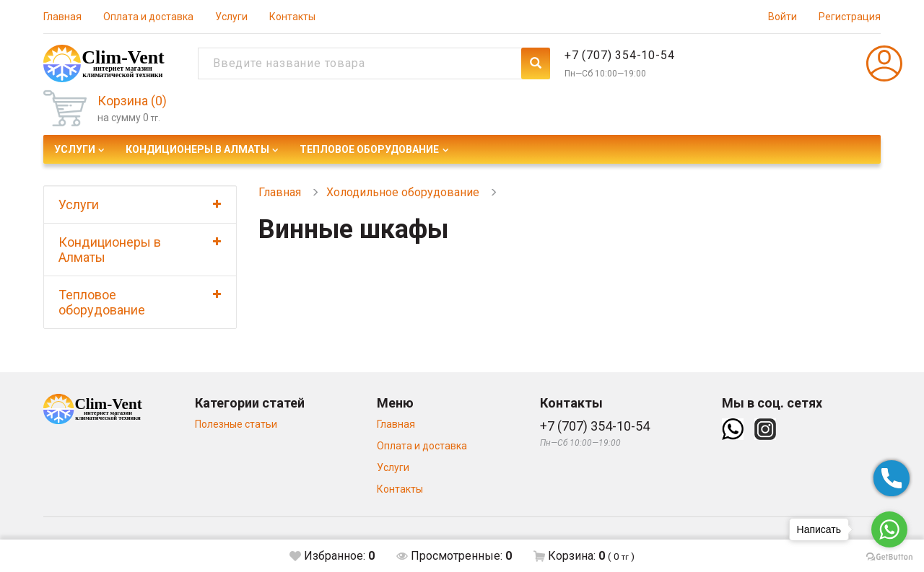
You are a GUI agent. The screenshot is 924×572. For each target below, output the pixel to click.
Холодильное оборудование (403, 192)
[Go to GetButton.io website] (889, 557)
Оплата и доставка (148, 17)
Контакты (292, 17)
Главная (62, 17)
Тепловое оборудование (369, 149)
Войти (783, 17)
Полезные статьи (236, 424)
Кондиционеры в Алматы (197, 149)
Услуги (231, 17)
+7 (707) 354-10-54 (619, 55)
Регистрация (850, 17)
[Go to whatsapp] (889, 529)
